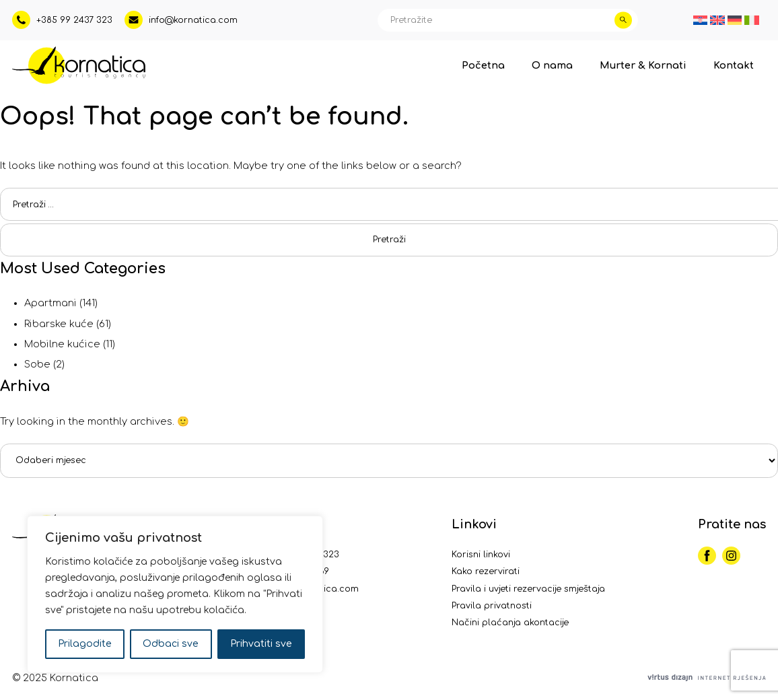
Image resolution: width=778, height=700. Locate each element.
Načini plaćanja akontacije (510, 623)
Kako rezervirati (486, 571)
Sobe (37, 364)
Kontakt (734, 65)
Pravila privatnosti (492, 606)
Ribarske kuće (59, 324)
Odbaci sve (171, 644)
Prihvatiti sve (261, 644)
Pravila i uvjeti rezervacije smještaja (528, 589)
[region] (175, 594)
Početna (483, 65)
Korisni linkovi (481, 555)
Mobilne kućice (62, 344)
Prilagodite (85, 644)
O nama (552, 65)
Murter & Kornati (643, 65)
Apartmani (50, 303)
